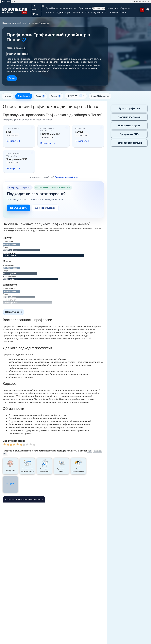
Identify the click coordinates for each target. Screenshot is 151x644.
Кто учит (96, 12)
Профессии (99, 8)
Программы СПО (129, 134)
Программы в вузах (129, 126)
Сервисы (125, 8)
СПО (14, 1)
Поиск (123, 12)
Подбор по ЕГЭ (81, 12)
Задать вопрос (63, 12)
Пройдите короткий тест (67, 177)
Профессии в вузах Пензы (14, 23)
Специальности (68, 8)
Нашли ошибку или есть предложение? (23, 500)
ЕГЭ (104, 12)
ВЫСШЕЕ (6, 1)
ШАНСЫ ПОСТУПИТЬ (140, 1)
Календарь (113, 8)
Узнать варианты (19, 208)
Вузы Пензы (52, 8)
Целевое (113, 12)
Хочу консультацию (45, 208)
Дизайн (22, 48)
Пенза (12, 78)
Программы (85, 8)
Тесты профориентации (129, 143)
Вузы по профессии (129, 109)
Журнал (50, 12)
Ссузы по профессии (129, 117)
